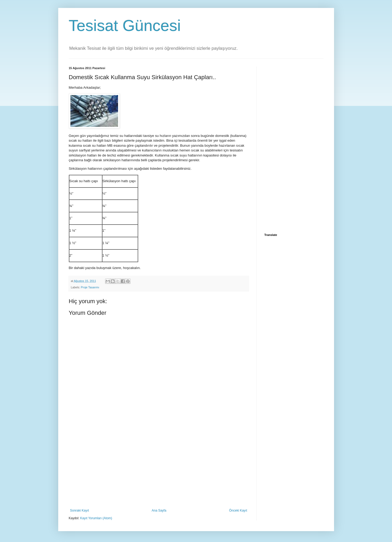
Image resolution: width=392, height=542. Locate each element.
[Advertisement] (159, 469)
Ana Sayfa (159, 510)
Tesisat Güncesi (125, 26)
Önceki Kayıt (238, 510)
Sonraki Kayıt (80, 510)
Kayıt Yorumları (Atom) (96, 518)
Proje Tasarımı (90, 287)
